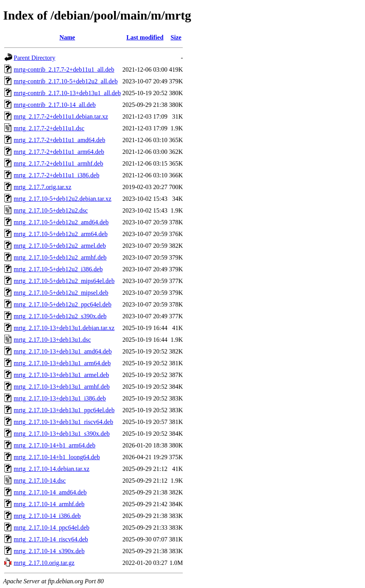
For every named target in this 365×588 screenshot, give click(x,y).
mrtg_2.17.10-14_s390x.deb (49, 551)
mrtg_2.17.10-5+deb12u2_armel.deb (60, 246)
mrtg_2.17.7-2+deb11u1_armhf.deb (58, 163)
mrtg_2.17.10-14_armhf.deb (49, 504)
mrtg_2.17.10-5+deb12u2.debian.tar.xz (62, 199)
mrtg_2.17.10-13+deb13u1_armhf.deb (62, 387)
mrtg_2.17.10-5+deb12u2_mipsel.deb (61, 293)
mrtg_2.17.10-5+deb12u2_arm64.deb (61, 234)
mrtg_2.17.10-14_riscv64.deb (51, 539)
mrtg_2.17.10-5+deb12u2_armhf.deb (60, 257)
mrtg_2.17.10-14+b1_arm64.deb (55, 445)
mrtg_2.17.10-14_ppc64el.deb (51, 528)
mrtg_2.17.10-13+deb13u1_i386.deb (60, 398)
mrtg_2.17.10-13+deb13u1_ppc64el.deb (64, 410)
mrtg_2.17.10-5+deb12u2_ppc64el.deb (62, 304)
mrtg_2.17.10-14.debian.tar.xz (51, 469)
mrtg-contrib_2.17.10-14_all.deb (55, 105)
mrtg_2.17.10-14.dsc (40, 481)
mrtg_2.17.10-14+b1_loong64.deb (57, 457)
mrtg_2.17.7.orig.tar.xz (42, 187)
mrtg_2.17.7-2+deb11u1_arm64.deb (59, 152)
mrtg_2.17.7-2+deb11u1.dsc (49, 128)
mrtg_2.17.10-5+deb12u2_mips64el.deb (64, 281)
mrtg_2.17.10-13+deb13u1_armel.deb (61, 375)
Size (176, 37)
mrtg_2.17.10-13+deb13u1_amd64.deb (63, 351)
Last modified (145, 37)
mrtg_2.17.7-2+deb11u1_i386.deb (57, 175)
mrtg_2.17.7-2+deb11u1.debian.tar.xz (61, 116)
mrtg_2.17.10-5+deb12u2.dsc (51, 210)
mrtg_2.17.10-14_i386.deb (47, 516)
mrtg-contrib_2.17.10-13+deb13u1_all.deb (67, 93)
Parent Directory (34, 58)
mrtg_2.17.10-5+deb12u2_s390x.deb (60, 316)
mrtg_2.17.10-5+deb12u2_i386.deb (58, 269)
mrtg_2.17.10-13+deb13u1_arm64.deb (62, 363)
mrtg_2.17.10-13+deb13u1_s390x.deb (62, 434)
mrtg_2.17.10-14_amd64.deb (50, 492)
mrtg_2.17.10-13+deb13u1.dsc (52, 340)
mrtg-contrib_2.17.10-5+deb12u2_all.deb (66, 81)
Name (67, 37)
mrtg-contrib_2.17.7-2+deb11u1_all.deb (64, 69)
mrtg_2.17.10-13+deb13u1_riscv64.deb (63, 422)
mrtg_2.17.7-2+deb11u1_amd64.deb (60, 140)
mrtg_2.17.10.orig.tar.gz (44, 563)
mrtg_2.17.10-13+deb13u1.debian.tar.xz (64, 328)
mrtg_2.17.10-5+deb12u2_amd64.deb (61, 222)
